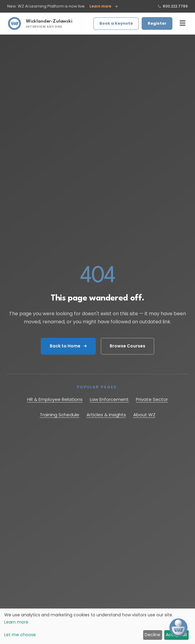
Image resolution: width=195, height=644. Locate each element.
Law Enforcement (109, 399)
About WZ (144, 415)
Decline (153, 635)
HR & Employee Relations (55, 399)
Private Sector (152, 399)
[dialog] (97, 626)
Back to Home (68, 346)
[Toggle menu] (182, 23)
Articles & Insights (106, 415)
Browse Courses (127, 346)
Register (157, 23)
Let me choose (20, 635)
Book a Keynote (116, 23)
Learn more (104, 6)
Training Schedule (60, 415)
